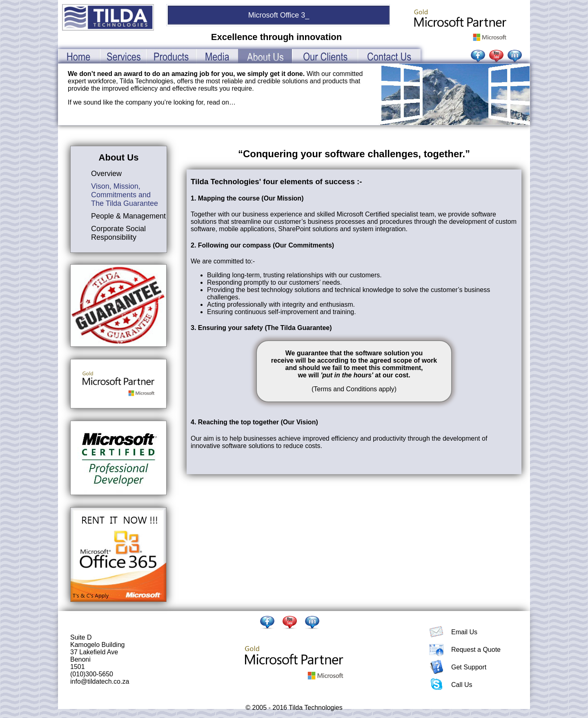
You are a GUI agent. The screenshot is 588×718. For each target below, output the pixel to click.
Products (171, 56)
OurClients (325, 56)
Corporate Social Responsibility (118, 233)
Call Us (462, 685)
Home (79, 56)
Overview (106, 174)
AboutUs (265, 56)
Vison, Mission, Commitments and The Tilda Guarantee (125, 195)
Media (217, 56)
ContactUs (389, 56)
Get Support (469, 667)
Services (123, 56)
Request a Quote (476, 650)
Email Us (464, 632)
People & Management (128, 216)
